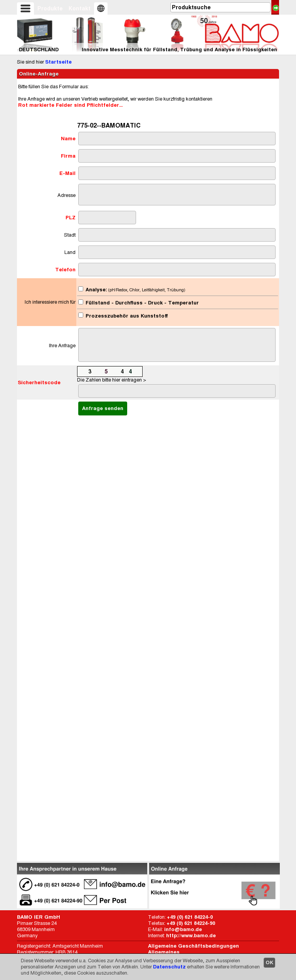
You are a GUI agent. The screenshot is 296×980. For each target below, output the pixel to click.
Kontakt (80, 8)
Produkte (50, 8)
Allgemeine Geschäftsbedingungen (193, 946)
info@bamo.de (183, 929)
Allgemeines (164, 952)
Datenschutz (169, 967)
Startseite (58, 62)
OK (269, 962)
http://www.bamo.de (191, 935)
